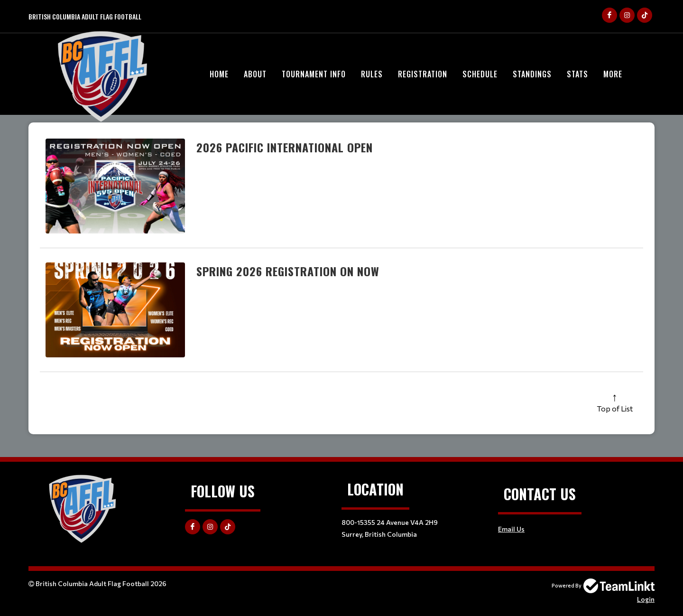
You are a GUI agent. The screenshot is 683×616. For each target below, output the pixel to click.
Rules (372, 74)
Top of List (615, 408)
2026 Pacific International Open (285, 147)
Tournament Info (314, 74)
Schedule (480, 74)
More (613, 74)
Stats (577, 74)
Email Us (511, 529)
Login (646, 599)
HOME (219, 74)
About (255, 74)
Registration (423, 74)
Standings (532, 74)
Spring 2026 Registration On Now (288, 271)
